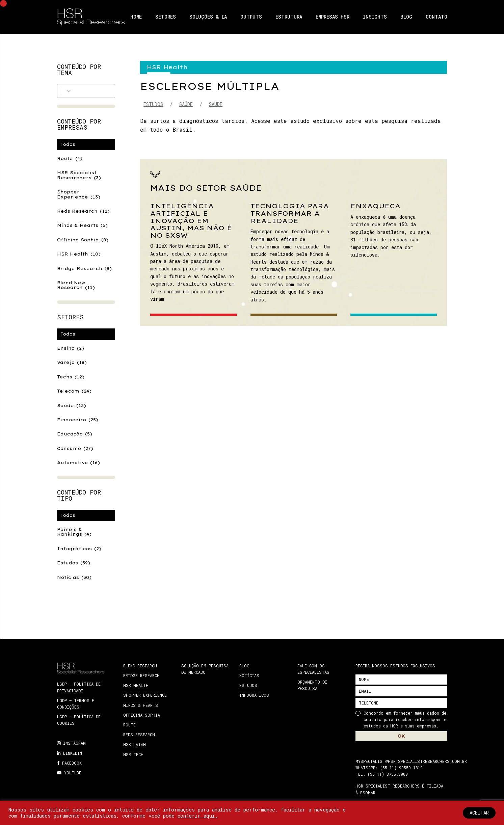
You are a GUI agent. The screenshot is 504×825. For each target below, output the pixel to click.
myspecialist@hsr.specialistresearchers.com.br (411, 761)
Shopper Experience (79, 194)
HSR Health (79, 254)
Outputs (251, 17)
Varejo (72, 362)
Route (70, 158)
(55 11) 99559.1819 (401, 768)
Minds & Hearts (82, 225)
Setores (166, 17)
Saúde (72, 406)
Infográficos (79, 549)
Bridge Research (84, 269)
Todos (68, 144)
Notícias (74, 577)
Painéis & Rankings (74, 532)
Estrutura (289, 17)
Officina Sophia (83, 240)
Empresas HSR (333, 17)
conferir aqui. (198, 816)
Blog (406, 17)
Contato (436, 17)
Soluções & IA (208, 17)
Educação (75, 434)
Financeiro (78, 420)
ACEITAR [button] (479, 813)
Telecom (74, 391)
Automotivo (78, 463)
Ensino (71, 348)
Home (136, 17)
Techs (71, 377)
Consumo (75, 448)
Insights (375, 17)
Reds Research (83, 211)
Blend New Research (76, 285)
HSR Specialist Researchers (79, 175)
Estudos (74, 563)
